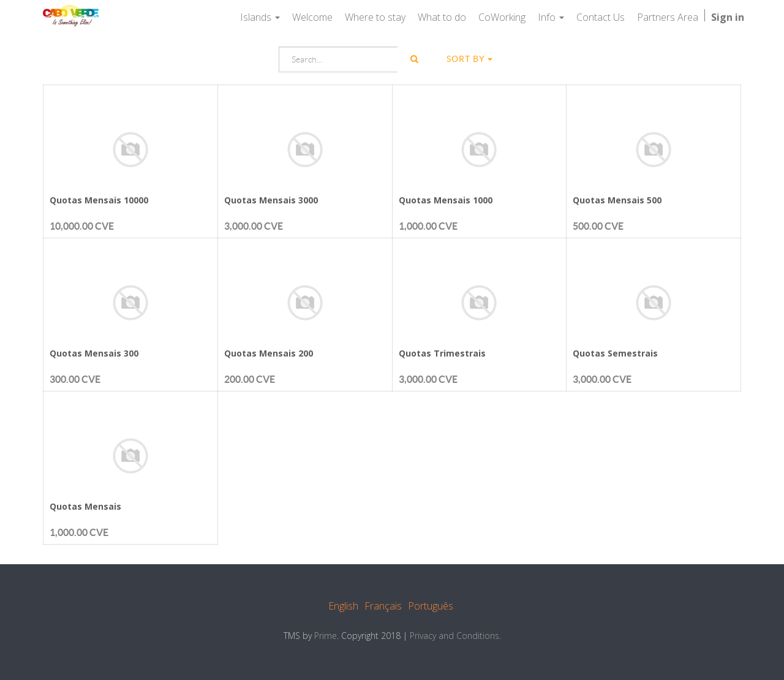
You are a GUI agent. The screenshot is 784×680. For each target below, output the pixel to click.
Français (383, 606)
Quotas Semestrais (615, 353)
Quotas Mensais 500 (617, 200)
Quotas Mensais (85, 506)
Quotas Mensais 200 (269, 353)
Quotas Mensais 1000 (446, 200)
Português (431, 606)
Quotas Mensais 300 (94, 353)
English (343, 606)
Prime (326, 636)
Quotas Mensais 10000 (99, 200)
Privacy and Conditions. (455, 636)
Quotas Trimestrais (442, 353)
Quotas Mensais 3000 (271, 200)
